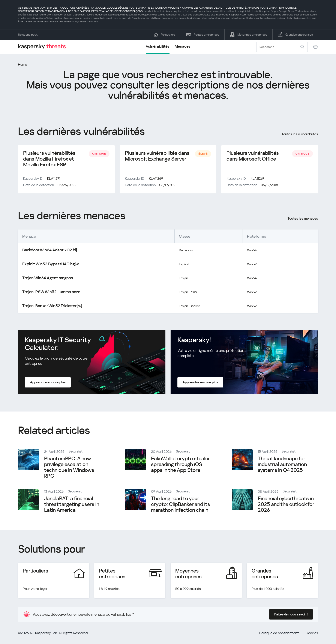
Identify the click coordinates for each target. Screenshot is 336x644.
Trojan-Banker (181, 308)
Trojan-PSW (180, 294)
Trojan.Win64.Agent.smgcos (46, 280)
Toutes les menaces (303, 220)
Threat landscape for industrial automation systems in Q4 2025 (282, 466)
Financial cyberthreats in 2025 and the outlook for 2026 (286, 506)
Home (22, 65)
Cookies (312, 635)
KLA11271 (54, 180)
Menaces (183, 46)
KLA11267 (257, 180)
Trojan (175, 280)
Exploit (175, 266)
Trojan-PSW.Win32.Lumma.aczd (49, 294)
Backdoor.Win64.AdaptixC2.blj (47, 252)
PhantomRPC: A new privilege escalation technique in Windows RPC (69, 469)
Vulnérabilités (158, 46)
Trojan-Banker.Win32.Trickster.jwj (49, 308)
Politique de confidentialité (279, 635)
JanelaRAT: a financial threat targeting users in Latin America (72, 506)
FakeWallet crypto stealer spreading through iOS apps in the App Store (180, 466)
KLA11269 (156, 180)
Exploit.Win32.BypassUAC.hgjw (48, 266)
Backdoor (178, 252)
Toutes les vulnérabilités (300, 134)
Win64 (250, 252)
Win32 (250, 266)
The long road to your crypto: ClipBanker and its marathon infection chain (181, 506)
